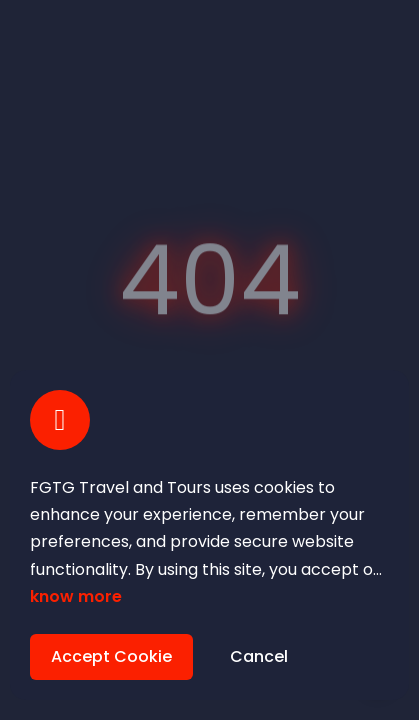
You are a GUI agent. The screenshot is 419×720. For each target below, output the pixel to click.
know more (76, 596)
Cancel (259, 656)
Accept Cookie (111, 656)
